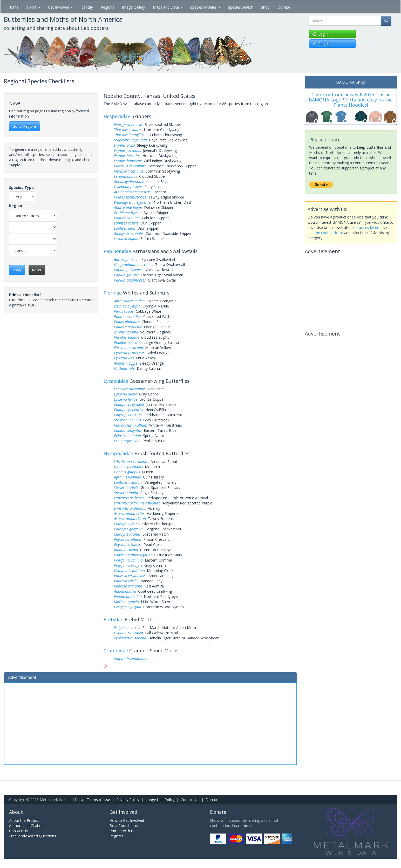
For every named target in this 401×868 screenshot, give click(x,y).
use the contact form (325, 233)
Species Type (21, 187)
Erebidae (113, 619)
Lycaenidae (116, 381)
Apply (17, 270)
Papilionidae (117, 251)
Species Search (241, 7)
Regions (107, 7)
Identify (87, 7)
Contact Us (190, 800)
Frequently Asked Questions (33, 836)
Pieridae (113, 293)
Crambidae (116, 651)
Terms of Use (98, 800)
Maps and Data (168, 7)
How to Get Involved (127, 820)
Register (116, 836)
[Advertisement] (150, 723)
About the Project (24, 820)
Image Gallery (134, 7)
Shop (265, 7)
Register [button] (322, 43)
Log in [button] (321, 34)
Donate (284, 7)
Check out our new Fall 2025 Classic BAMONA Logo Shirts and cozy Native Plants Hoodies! (351, 100)
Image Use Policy (160, 800)
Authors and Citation (26, 826)
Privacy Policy (128, 800)
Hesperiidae (117, 116)
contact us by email (368, 227)
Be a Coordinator (124, 826)
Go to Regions (25, 126)
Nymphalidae (118, 453)
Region (16, 206)
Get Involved (60, 7)
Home (13, 7)
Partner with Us (123, 831)
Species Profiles (205, 7)
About (33, 7)
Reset (37, 270)
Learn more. (242, 826)
